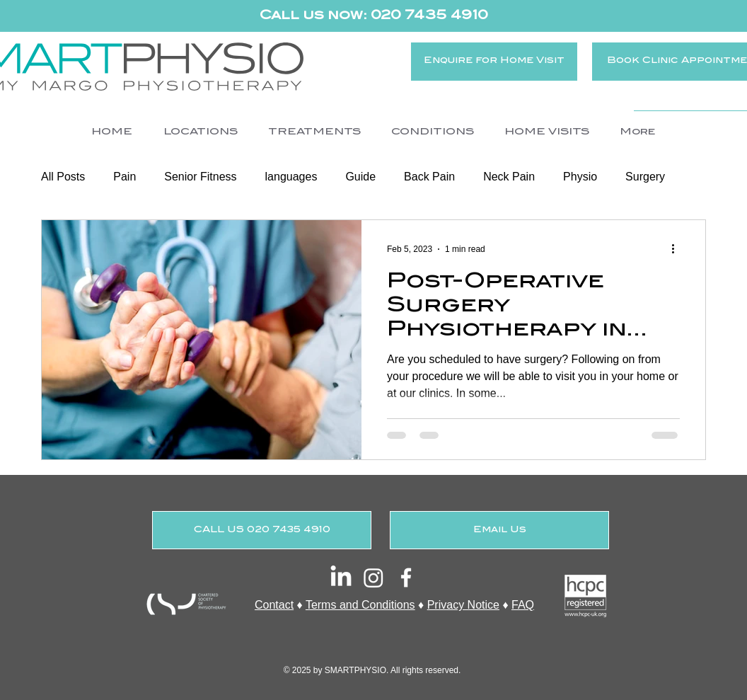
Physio (580, 177)
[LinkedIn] (341, 578)
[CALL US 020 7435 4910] (262, 530)
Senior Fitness (200, 177)
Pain (124, 177)
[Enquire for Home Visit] (494, 62)
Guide (360, 177)
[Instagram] (373, 578)
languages (291, 177)
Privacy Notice (463, 605)
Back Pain (429, 177)
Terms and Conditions (360, 605)
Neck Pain (509, 177)
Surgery (645, 177)
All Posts (63, 177)
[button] (200, 132)
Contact (274, 605)
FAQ (523, 605)
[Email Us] (499, 530)
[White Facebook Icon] (406, 578)
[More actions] (678, 249)
